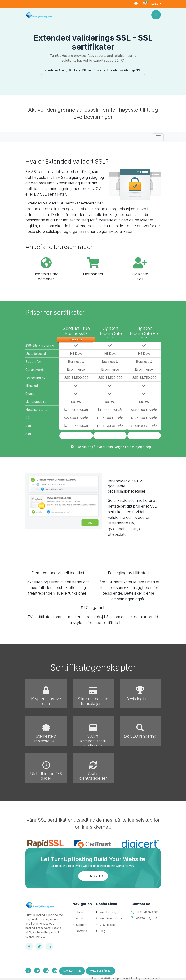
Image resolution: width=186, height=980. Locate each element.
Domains (82, 931)
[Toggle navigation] (158, 137)
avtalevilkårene (101, 971)
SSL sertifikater (92, 70)
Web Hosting (108, 912)
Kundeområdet (55, 70)
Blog (103, 931)
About (80, 918)
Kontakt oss (72, 971)
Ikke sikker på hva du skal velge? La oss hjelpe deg (111, 447)
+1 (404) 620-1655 (148, 912)
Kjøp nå (76, 436)
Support (81, 925)
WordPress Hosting (112, 918)
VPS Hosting (108, 925)
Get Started (93, 876)
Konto (155, 4)
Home (80, 912)
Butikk (73, 70)
